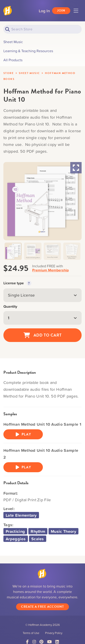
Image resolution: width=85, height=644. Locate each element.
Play (23, 434)
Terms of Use (31, 633)
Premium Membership (50, 270)
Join (61, 11)
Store (8, 73)
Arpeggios (16, 539)
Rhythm (38, 531)
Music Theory (63, 531)
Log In (44, 11)
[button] (13, 251)
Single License (42, 295)
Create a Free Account (42, 607)
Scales (38, 539)
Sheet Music (29, 73)
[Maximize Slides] (76, 168)
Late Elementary (21, 515)
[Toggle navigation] (76, 11)
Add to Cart (43, 335)
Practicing (15, 531)
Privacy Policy (54, 633)
